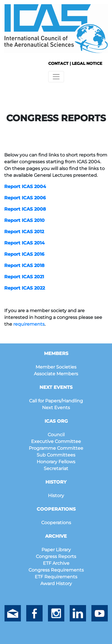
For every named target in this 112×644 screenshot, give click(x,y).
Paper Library (56, 550)
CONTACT (58, 63)
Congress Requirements (56, 570)
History (56, 496)
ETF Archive (56, 563)
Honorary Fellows (56, 462)
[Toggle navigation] (56, 77)
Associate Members (56, 374)
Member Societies (56, 367)
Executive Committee (56, 441)
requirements (29, 324)
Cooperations (56, 523)
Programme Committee (56, 448)
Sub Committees (56, 455)
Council (56, 435)
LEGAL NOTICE (87, 63)
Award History (56, 584)
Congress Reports (56, 556)
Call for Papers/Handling (56, 401)
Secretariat (56, 468)
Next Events (56, 408)
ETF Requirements (56, 577)
